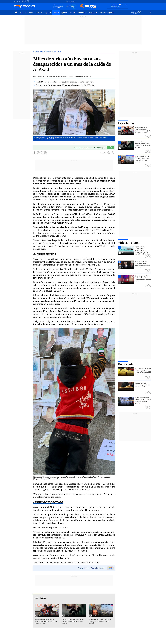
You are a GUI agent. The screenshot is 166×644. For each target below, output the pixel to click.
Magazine (29, 13)
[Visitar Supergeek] (139, 14)
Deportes (38, 13)
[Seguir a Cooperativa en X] (25, 1)
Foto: (36, 91)
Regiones (48, 13)
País (21, 13)
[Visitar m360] (136, 14)
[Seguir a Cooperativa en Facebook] (23, 1)
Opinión (64, 13)
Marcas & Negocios (107, 13)
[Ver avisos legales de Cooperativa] (133, 14)
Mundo (56, 13)
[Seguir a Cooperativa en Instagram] (28, 1)
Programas (93, 13)
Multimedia (82, 13)
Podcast (73, 13)
